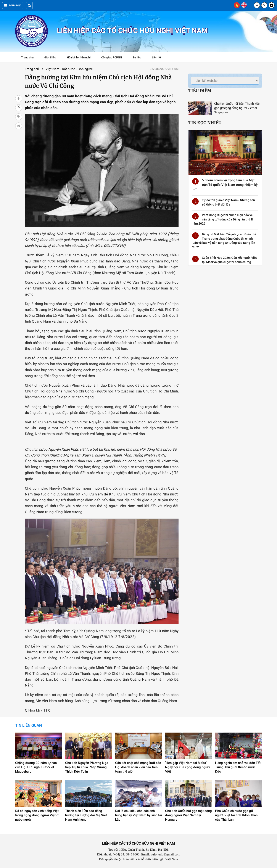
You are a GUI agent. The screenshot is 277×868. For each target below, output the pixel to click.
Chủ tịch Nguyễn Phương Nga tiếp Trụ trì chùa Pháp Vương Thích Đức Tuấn (87, 767)
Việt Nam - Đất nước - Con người (69, 69)
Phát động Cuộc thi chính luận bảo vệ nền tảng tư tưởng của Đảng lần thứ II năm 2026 (222, 219)
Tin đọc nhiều (205, 123)
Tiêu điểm (200, 91)
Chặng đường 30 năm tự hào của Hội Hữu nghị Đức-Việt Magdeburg (36, 767)
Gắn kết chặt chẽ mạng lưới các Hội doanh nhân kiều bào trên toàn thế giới (138, 767)
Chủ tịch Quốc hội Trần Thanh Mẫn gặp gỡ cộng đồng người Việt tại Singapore (237, 108)
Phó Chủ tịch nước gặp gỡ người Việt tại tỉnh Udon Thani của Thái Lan (237, 815)
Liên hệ (156, 57)
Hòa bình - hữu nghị (79, 57)
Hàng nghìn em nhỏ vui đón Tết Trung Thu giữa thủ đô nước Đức (238, 767)
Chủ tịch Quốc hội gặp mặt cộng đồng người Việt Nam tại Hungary (188, 815)
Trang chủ (27, 57)
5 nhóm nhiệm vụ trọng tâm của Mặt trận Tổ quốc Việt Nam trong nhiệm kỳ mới (225, 185)
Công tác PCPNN (112, 57)
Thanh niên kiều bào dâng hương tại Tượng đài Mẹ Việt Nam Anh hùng (86, 815)
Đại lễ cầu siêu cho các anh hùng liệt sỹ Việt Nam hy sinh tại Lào (138, 815)
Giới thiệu (50, 57)
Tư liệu (139, 58)
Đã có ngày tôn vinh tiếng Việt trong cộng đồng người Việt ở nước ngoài (37, 815)
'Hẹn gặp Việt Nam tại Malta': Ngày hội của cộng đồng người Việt (188, 767)
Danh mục (13, 6)
